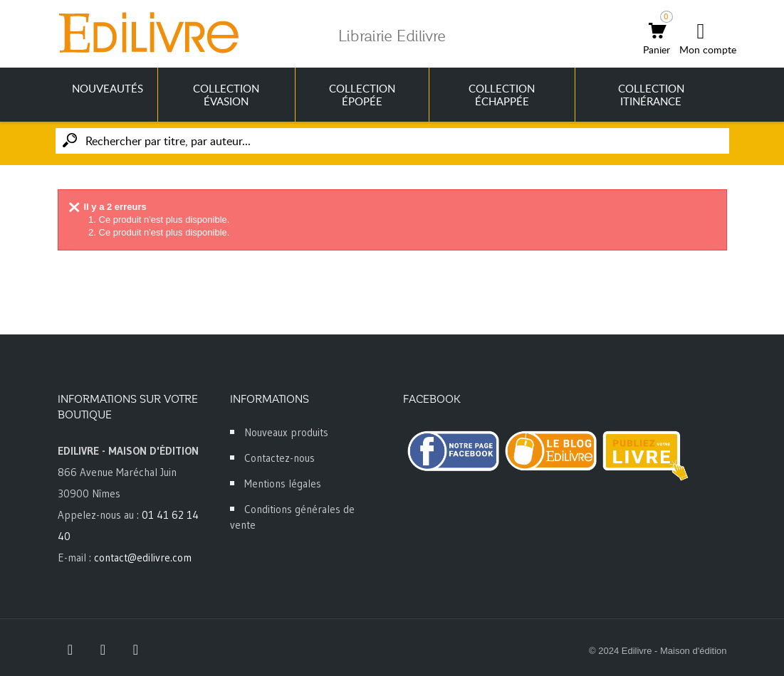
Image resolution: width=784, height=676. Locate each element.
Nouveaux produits (286, 432)
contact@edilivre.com (143, 558)
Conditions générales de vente (292, 517)
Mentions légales (283, 484)
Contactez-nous (279, 458)
